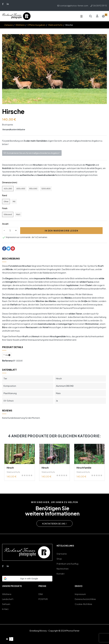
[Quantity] (10, 231)
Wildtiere (7, 594)
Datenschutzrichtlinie (85, 599)
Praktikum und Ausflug (67, 564)
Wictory (43, 631)
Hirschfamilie (84, 468)
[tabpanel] (20, 464)
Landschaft (8, 599)
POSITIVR (43, 599)
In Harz (5, 609)
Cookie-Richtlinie (83, 604)
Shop (59, 559)
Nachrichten (63, 569)
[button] (54, 524)
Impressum (80, 594)
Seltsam (6, 604)
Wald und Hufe (13, 472)
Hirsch (10, 468)
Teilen (4, 249)
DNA (41, 594)
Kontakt (61, 574)
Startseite (62, 554)
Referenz (7, 361)
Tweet (9, 249)
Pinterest (13, 249)
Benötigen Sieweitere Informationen (52, 511)
